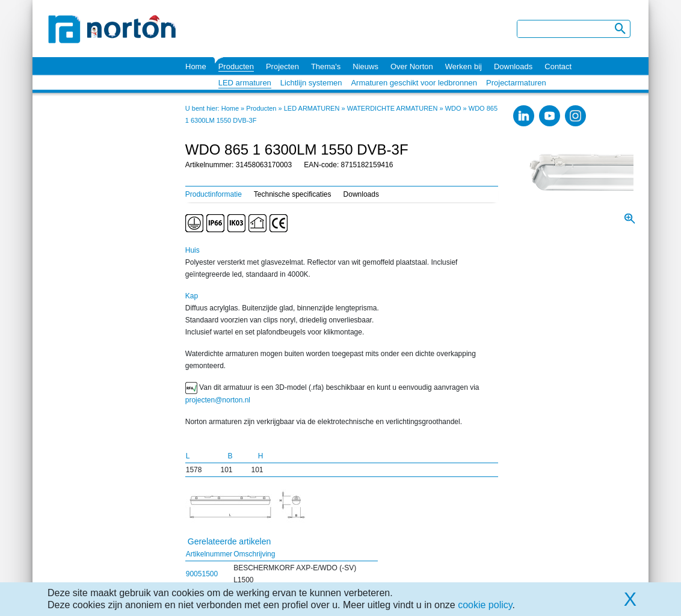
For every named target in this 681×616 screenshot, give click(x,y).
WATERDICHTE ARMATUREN (393, 108)
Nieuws (365, 66)
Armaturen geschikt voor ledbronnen (414, 83)
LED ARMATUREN (312, 108)
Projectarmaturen (516, 83)
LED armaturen (245, 83)
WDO (453, 108)
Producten (236, 66)
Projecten (282, 66)
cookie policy (485, 605)
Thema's (326, 66)
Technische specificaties (293, 194)
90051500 (202, 574)
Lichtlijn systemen (311, 83)
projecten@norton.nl (218, 400)
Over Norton (412, 66)
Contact (558, 66)
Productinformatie (214, 194)
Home (196, 66)
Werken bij (464, 66)
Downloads (513, 66)
